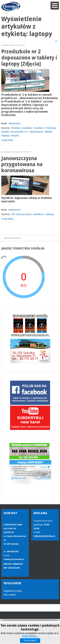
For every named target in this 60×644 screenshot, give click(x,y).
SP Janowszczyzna (22, 214)
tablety (49, 132)
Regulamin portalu (13, 591)
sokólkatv (27, 128)
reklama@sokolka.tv (44, 536)
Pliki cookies (10, 595)
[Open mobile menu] (55, 6)
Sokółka (16, 128)
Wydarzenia (14, 123)
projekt (16, 136)
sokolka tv (40, 128)
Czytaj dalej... (8, 140)
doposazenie (37, 132)
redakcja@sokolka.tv (14, 559)
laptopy (6, 136)
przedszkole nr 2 (20, 132)
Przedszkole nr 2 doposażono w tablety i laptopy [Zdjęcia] (29, 58)
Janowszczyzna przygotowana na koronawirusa (22, 165)
